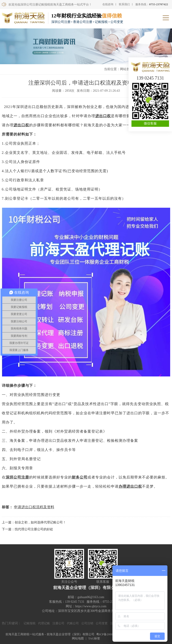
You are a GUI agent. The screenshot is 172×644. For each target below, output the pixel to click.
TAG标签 (94, 638)
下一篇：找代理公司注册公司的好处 (27, 529)
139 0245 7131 (150, 78)
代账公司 (73, 623)
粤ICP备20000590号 (109, 634)
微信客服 (150, 123)
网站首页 (126, 69)
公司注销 (87, 623)
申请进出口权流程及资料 (34, 507)
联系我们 (124, 4)
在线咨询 (108, 4)
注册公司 (58, 623)
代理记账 (44, 623)
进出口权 (103, 116)
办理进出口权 (130, 486)
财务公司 (80, 477)
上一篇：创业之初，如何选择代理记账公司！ (34, 522)
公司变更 (102, 623)
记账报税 (30, 623)
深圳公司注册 (17, 477)
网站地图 (78, 638)
